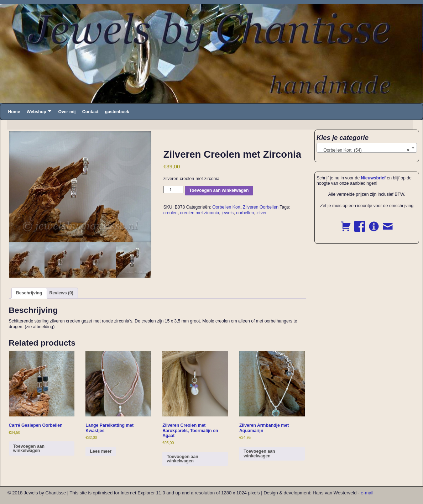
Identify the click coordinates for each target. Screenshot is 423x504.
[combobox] (367, 148)
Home (14, 112)
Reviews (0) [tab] (61, 293)
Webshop (36, 112)
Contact (90, 112)
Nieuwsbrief (373, 178)
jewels (228, 213)
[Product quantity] (173, 190)
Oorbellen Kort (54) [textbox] (365, 150)
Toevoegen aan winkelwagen (219, 190)
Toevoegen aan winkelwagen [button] (29, 448)
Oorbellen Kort (226, 207)
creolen (171, 213)
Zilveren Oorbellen (261, 207)
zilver (262, 213)
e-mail (367, 493)
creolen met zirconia (200, 213)
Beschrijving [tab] (29, 293)
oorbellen (245, 213)
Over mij (67, 112)
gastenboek (117, 112)
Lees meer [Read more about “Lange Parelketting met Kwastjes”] (101, 451)
